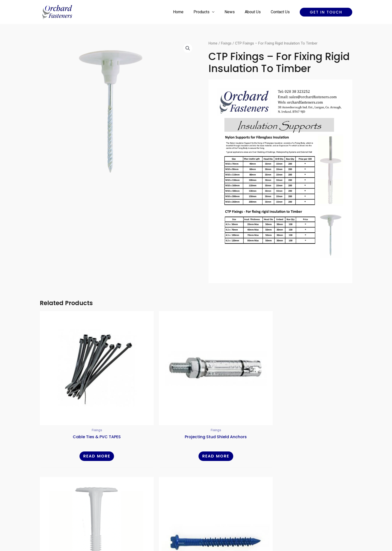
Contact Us (281, 12)
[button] (326, 12)
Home (187, 12)
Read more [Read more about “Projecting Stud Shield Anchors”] (156, 417)
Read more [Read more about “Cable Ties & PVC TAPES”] (77, 417)
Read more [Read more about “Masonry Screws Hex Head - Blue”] (315, 417)
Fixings (228, 43)
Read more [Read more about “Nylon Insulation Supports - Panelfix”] (236, 417)
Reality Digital (240, 530)
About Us (256, 12)
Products (208, 12)
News (235, 12)
